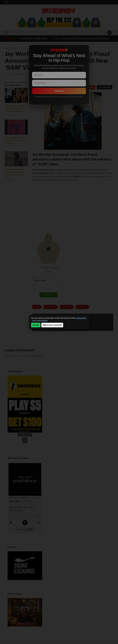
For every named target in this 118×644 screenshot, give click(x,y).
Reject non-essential (52, 325)
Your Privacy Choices (40, 320)
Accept (36, 325)
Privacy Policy (81, 318)
